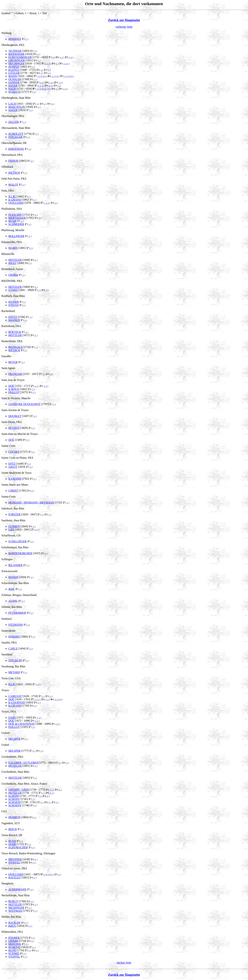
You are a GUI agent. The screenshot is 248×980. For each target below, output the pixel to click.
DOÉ (11, 386)
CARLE (13, 649)
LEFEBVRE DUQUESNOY (24, 404)
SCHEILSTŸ (16, 134)
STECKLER (15, 137)
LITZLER (14, 73)
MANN (13, 76)
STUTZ (13, 317)
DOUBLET (15, 416)
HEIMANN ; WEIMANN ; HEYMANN (31, 503)
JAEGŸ (13, 467)
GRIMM (13, 275)
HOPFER (14, 67)
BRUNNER (15, 859)
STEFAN (14, 305)
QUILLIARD (16, 203)
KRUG (12, 926)
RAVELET (15, 878)
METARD (14, 672)
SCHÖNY (14, 799)
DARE (12, 717)
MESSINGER (16, 908)
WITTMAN (15, 911)
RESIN (12, 221)
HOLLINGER (16, 236)
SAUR (12, 89)
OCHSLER (15, 79)
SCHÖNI (14, 796)
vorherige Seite (124, 27)
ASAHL (13, 601)
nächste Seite (124, 963)
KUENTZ (14, 70)
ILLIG (12, 197)
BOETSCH (15, 332)
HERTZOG (15, 944)
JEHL (12, 589)
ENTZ (12, 464)
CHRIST (13, 491)
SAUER (13, 86)
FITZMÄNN (16, 625)
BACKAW (15, 923)
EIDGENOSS (16, 149)
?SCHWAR (15, 51)
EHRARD (14, 637)
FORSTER (15, 514)
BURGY (13, 901)
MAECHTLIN (17, 107)
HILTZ (12, 263)
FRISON (13, 161)
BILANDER (15, 565)
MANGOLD (16, 347)
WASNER (14, 320)
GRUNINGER (17, 60)
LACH (12, 104)
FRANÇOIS (15, 374)
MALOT (13, 185)
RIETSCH (14, 173)
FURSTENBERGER (20, 57)
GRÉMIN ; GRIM (19, 790)
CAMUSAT (15, 696)
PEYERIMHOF (17, 613)
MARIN (13, 248)
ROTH (12, 950)
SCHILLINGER (18, 541)
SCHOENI (14, 802)
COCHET (14, 452)
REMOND (14, 947)
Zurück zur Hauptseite (124, 20)
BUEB (12, 841)
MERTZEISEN (17, 218)
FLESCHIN (15, 215)
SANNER (14, 82)
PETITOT (14, 428)
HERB (12, 844)
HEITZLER (15, 260)
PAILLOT (14, 392)
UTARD (13, 290)
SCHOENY (15, 805)
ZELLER (14, 122)
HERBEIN (14, 817)
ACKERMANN (17, 889)
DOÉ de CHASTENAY (22, 724)
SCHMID (14, 953)
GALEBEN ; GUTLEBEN (23, 763)
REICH (13, 829)
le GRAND (15, 200)
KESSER (14, 302)
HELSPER (14, 739)
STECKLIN (15, 660)
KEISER (13, 577)
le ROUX (14, 389)
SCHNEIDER (16, 224)
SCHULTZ (15, 92)
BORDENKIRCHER (20, 553)
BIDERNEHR (16, 54)
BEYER (13, 362)
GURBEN (14, 526)
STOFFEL (14, 862)
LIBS (11, 529)
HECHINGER (16, 63)
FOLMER (14, 938)
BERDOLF (15, 39)
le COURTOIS (17, 702)
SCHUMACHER (18, 847)
